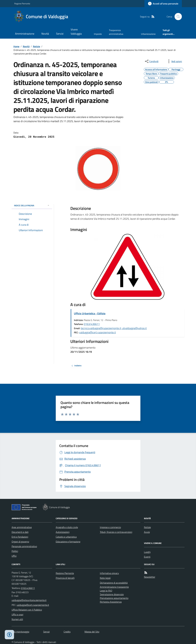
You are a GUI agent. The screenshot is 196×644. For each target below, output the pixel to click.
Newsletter (150, 577)
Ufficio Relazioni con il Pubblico (27, 610)
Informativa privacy (109, 573)
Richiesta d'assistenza (111, 602)
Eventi (147, 557)
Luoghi (147, 552)
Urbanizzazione (148, 34)
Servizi (60, 34)
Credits (67, 632)
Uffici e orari (17, 614)
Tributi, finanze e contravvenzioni (116, 532)
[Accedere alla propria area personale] (163, 4)
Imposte (98, 34)
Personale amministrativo (24, 546)
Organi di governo (20, 542)
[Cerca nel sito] (177, 17)
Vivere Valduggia (76, 32)
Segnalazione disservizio (112, 594)
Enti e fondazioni (20, 537)
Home (16, 46)
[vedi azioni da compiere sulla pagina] (174, 61)
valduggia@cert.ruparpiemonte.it (97, 332)
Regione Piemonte (22, 4)
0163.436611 (28, 588)
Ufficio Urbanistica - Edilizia (90, 313)
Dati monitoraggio (20, 632)
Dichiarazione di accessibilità (114, 583)
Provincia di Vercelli (65, 578)
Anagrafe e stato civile (67, 527)
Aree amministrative (22, 527)
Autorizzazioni (63, 532)
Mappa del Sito (92, 632)
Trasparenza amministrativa (116, 32)
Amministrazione (25, 34)
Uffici (14, 556)
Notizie (37, 46)
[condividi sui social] (151, 61)
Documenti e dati (20, 532)
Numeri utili (17, 619)
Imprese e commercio (110, 527)
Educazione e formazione (68, 542)
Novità (45, 34)
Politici (15, 551)
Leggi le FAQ (106, 591)
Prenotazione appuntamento (114, 598)
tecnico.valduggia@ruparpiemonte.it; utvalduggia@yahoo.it (114, 328)
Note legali (105, 578)
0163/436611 (92, 324)
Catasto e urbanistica (66, 537)
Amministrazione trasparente (114, 587)
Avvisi (147, 532)
